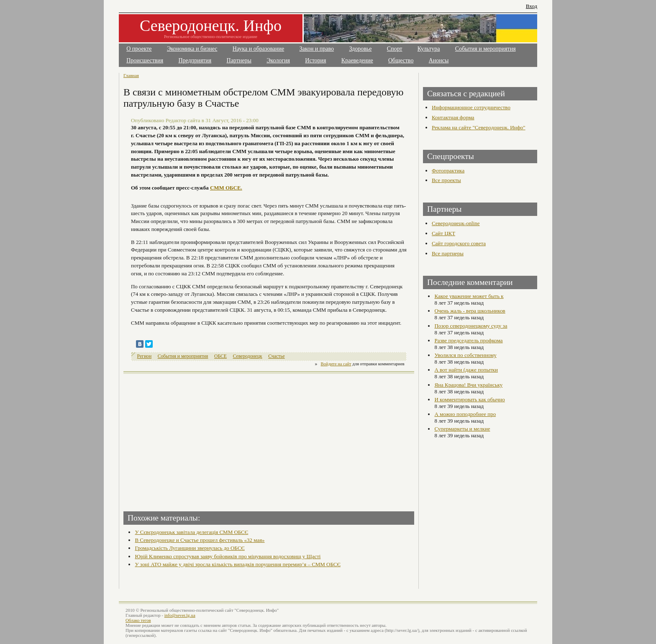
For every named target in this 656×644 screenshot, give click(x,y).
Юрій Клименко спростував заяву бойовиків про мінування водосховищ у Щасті (228, 556)
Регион (145, 356)
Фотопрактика (448, 171)
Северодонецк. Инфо (211, 26)
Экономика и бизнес (192, 49)
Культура (429, 49)
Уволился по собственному (465, 355)
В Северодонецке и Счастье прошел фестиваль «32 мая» (200, 540)
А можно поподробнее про (465, 414)
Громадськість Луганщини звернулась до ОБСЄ (190, 548)
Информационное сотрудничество (471, 107)
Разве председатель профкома (468, 340)
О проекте (139, 49)
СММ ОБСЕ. (226, 188)
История (315, 60)
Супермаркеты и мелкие (462, 429)
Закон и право (317, 49)
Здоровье (360, 49)
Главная (131, 75)
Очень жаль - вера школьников (470, 311)
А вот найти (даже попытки (466, 370)
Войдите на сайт (336, 364)
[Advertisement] (197, 440)
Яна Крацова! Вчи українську (468, 385)
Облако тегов (138, 620)
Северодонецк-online (456, 223)
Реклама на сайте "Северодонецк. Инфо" (479, 127)
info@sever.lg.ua (180, 615)
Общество (401, 60)
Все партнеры (448, 253)
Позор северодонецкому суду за (471, 326)
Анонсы (439, 60)
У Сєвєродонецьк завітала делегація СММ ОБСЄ (191, 532)
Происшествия (145, 60)
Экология (278, 60)
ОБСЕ (220, 356)
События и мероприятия (486, 49)
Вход (532, 6)
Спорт (395, 49)
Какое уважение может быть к (469, 296)
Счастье (276, 356)
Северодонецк (248, 356)
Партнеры (239, 60)
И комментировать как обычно (469, 399)
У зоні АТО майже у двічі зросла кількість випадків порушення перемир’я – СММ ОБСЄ (238, 564)
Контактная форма (453, 117)
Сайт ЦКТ (443, 233)
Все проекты (446, 180)
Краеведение (357, 60)
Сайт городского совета (459, 243)
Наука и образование (258, 49)
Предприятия (195, 60)
